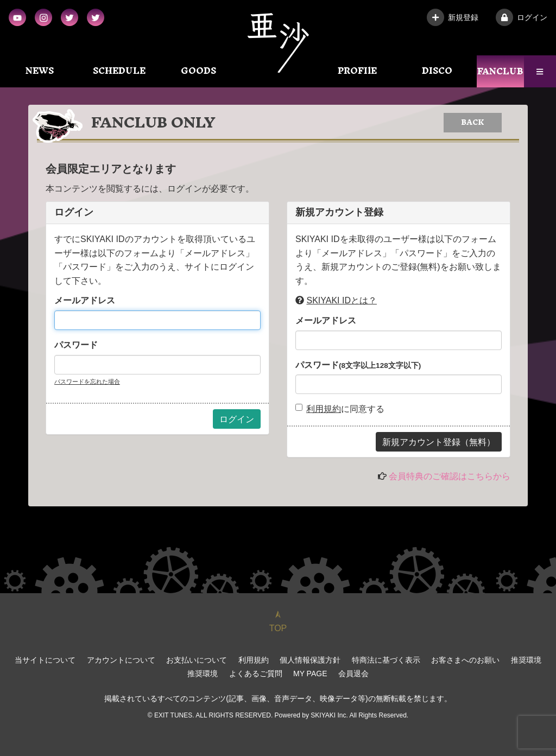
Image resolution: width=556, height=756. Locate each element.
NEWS (40, 71)
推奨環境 (526, 660)
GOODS (198, 71)
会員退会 (353, 674)
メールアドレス (85, 300)
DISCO (437, 71)
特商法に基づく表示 (386, 660)
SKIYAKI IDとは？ (342, 300)
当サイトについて (45, 660)
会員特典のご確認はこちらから (450, 476)
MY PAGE (310, 674)
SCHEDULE (119, 71)
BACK (473, 122)
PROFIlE (357, 71)
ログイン (522, 17)
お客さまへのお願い (465, 660)
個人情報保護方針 (310, 660)
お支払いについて (197, 660)
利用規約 (324, 409)
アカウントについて (121, 660)
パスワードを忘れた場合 (87, 382)
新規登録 (453, 17)
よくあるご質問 (256, 674)
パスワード (76, 345)
